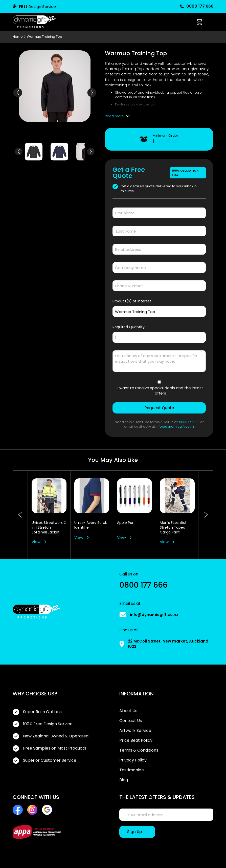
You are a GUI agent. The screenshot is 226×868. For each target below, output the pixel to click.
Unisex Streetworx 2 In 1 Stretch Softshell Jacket (49, 528)
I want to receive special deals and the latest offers (160, 390)
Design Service (34, 6)
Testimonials (132, 770)
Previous (20, 515)
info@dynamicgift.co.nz (175, 427)
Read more (114, 116)
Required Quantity (129, 327)
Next (206, 515)
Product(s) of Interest (132, 301)
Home (18, 37)
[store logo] (34, 22)
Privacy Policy (133, 760)
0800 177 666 (197, 6)
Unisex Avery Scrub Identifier (91, 525)
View (36, 542)
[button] (92, 92)
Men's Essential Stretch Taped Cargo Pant (173, 528)
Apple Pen (126, 523)
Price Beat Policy (136, 740)
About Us (128, 711)
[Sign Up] (137, 832)
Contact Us (131, 721)
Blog (124, 780)
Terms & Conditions (139, 750)
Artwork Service (135, 731)
